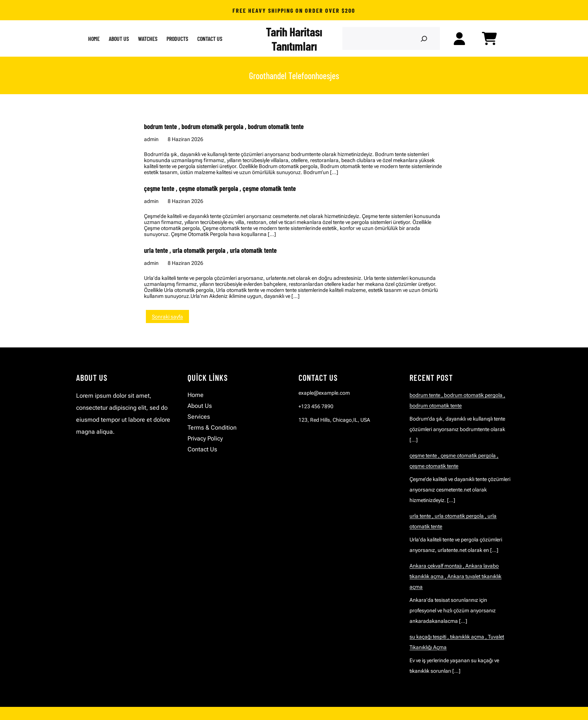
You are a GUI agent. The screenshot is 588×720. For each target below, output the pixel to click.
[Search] (424, 38)
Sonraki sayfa (167, 317)
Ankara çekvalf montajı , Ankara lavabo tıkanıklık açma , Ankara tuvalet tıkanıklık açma (455, 576)
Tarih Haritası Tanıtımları (294, 39)
